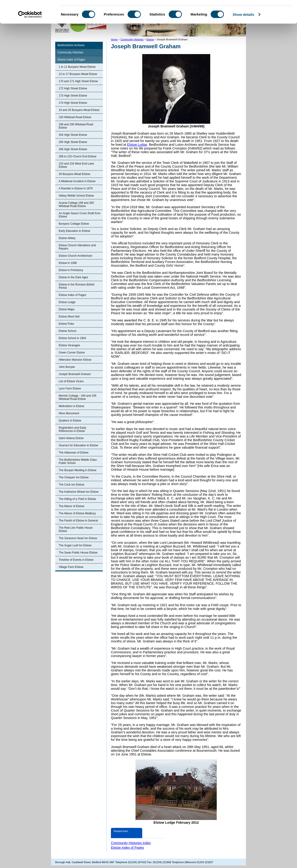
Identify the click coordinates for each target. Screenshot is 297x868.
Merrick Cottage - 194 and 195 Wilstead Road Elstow (77, 397)
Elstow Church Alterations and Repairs (77, 247)
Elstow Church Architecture (75, 256)
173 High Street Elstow (73, 96)
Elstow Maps (67, 309)
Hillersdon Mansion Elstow (75, 360)
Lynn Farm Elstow (70, 389)
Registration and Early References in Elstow (72, 429)
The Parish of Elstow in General (78, 521)
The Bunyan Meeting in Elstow (77, 470)
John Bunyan (67, 367)
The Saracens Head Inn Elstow (78, 538)
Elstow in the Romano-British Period (77, 286)
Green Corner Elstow (72, 353)
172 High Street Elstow (73, 88)
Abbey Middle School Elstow (76, 196)
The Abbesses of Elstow (74, 453)
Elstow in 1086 (68, 263)
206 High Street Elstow (73, 149)
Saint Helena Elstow (71, 438)
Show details (244, 36)
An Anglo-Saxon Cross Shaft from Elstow (79, 215)
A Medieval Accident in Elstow (77, 181)
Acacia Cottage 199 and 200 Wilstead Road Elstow (76, 204)
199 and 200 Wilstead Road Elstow (76, 126)
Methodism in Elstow (71, 406)
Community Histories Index (131, 843)
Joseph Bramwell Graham (75, 374)
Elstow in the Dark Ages (73, 277)
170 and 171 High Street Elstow (78, 81)
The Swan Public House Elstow (78, 553)
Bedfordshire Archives (71, 45)
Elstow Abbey (67, 238)
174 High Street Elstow (73, 103)
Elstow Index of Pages (71, 60)
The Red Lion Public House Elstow (76, 529)
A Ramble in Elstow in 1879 (76, 188)
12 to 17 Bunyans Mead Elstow (78, 74)
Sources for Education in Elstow (78, 445)
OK (258, 11)
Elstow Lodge (67, 302)
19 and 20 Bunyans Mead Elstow (79, 110)
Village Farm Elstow (71, 567)
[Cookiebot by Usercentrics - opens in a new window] (30, 36)
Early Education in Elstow (74, 231)
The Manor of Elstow (71, 506)
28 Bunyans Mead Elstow (74, 174)
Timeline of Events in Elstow (76, 560)
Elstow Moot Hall (69, 317)
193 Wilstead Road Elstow (75, 117)
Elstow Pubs (66, 324)
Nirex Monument (69, 413)
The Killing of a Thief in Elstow (77, 499)
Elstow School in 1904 (72, 338)
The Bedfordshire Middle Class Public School (78, 461)
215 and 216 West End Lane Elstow (76, 165)
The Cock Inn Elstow (71, 485)
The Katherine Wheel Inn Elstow (79, 492)
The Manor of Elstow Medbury (77, 513)
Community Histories (70, 52)
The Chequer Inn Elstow (74, 477)
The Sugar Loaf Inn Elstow (75, 545)
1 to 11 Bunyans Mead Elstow (77, 67)
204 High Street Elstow (73, 135)
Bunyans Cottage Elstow (74, 224)
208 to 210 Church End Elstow (77, 156)
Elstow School (67, 331)
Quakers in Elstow (70, 421)
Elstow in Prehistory (71, 270)
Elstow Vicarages (69, 345)
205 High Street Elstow (73, 142)
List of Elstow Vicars (71, 381)
